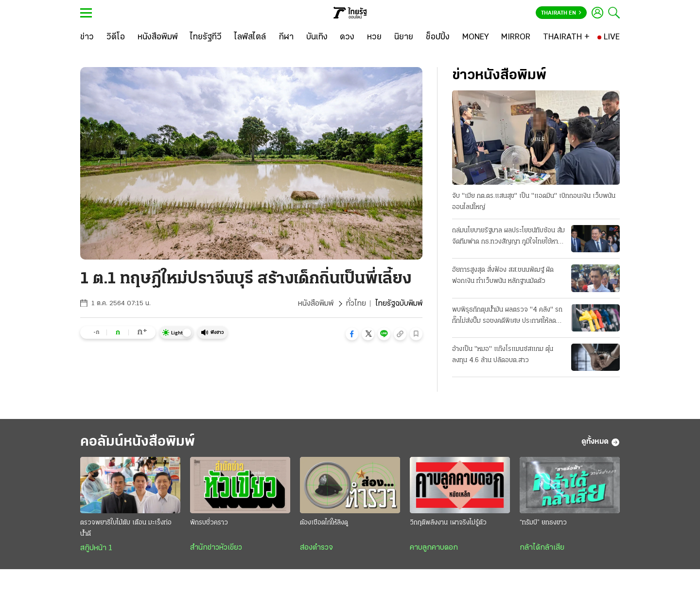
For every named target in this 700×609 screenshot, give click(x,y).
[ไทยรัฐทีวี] (206, 37)
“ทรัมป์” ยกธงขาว (543, 523)
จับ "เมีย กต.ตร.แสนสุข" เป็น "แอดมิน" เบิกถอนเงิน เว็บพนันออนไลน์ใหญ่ (534, 202)
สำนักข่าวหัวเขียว (216, 548)
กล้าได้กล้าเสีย (542, 548)
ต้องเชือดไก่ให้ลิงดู (324, 523)
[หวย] (374, 37)
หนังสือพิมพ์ (316, 304)
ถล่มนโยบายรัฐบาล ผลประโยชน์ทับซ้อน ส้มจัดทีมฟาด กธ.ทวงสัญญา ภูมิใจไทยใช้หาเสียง (508, 237)
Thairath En (561, 13)
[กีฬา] (286, 37)
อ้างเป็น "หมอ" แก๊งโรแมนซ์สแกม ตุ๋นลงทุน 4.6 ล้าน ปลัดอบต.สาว (503, 355)
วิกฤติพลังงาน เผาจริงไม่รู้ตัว (448, 523)
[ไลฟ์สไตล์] (250, 37)
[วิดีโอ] (116, 37)
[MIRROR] (516, 37)
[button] (352, 334)
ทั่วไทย (356, 304)
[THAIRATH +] (566, 37)
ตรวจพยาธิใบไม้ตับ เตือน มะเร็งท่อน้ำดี (126, 528)
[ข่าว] (87, 37)
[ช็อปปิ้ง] (438, 37)
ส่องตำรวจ (316, 548)
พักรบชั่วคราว (209, 523)
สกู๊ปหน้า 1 (96, 548)
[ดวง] (347, 37)
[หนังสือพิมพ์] (158, 37)
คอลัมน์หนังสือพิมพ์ (138, 442)
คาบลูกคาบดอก (434, 548)
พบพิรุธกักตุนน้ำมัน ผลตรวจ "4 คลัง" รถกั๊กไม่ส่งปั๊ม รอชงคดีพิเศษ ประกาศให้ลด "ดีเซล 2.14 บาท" (507, 316)
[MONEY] (476, 37)
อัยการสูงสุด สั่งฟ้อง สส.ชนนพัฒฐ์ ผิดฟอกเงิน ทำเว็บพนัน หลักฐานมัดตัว (503, 276)
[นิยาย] (404, 37)
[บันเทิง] (317, 37)
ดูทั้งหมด (601, 442)
